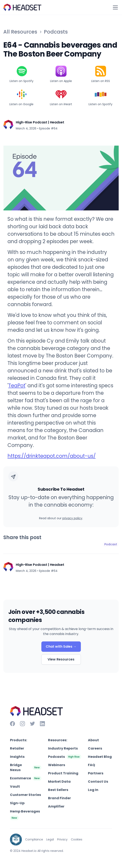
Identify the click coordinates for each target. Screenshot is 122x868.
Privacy (62, 839)
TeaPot (17, 386)
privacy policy (72, 518)
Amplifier (56, 806)
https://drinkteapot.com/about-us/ (52, 456)
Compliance (34, 839)
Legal (50, 839)
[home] (22, 7)
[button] (115, 7)
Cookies (77, 839)
